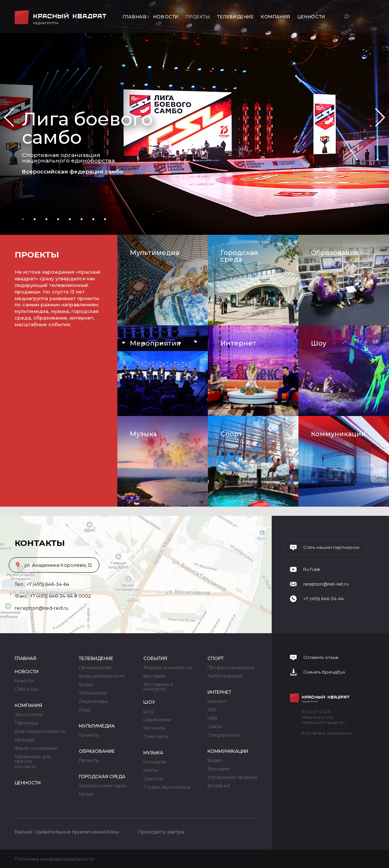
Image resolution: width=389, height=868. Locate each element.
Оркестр (153, 779)
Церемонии (157, 720)
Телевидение (236, 17)
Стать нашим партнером (331, 547)
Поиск (347, 16)
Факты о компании (36, 748)
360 (212, 710)
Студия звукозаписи (167, 787)
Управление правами (232, 777)
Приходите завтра (161, 832)
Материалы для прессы (33, 759)
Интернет (238, 343)
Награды (25, 740)
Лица (85, 710)
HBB (212, 718)
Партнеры (26, 723)
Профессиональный (231, 668)
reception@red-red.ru (41, 608)
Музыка (143, 434)
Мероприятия (155, 343)
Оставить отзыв (321, 657)
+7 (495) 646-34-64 (48, 584)
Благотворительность (40, 732)
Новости (166, 17)
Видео (86, 685)
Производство (96, 668)
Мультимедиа (155, 253)
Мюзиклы (155, 728)
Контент (217, 701)
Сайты (215, 727)
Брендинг (219, 769)
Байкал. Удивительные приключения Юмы (67, 832)
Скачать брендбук (324, 672)
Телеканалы (93, 693)
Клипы (151, 770)
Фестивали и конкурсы (158, 687)
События (155, 658)
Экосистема (29, 715)
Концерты (155, 762)
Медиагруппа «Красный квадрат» (61, 17)
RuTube (312, 569)
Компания (276, 17)
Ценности (311, 17)
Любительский (225, 676)
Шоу (319, 343)
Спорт (231, 434)
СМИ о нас (27, 689)
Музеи (86, 794)
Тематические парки (103, 786)
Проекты (198, 17)
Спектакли (156, 737)
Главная (134, 17)
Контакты (25, 767)
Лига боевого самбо (87, 128)
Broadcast (219, 786)
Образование (335, 253)
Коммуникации (338, 434)
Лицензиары (93, 701)
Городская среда (239, 256)
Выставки (154, 676)
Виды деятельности (102, 676)
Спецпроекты (223, 735)
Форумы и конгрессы (168, 668)
